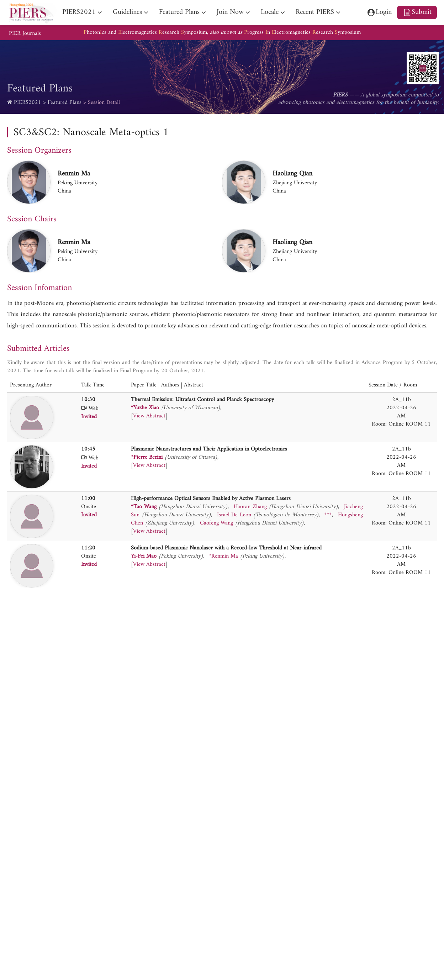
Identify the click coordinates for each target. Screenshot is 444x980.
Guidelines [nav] (127, 12)
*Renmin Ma (223, 556)
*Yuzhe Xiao (145, 408)
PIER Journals (25, 34)
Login (379, 12)
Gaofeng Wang (216, 523)
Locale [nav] (270, 12)
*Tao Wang (144, 507)
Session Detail (104, 102)
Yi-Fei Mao (144, 556)
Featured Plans (65, 102)
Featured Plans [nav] (179, 12)
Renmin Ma (74, 174)
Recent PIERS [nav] (315, 12)
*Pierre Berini (147, 457)
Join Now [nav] (230, 12)
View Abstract (149, 416)
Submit (417, 12)
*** (328, 515)
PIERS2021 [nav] (79, 12)
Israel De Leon (234, 515)
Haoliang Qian (292, 174)
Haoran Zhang (250, 507)
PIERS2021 (28, 102)
